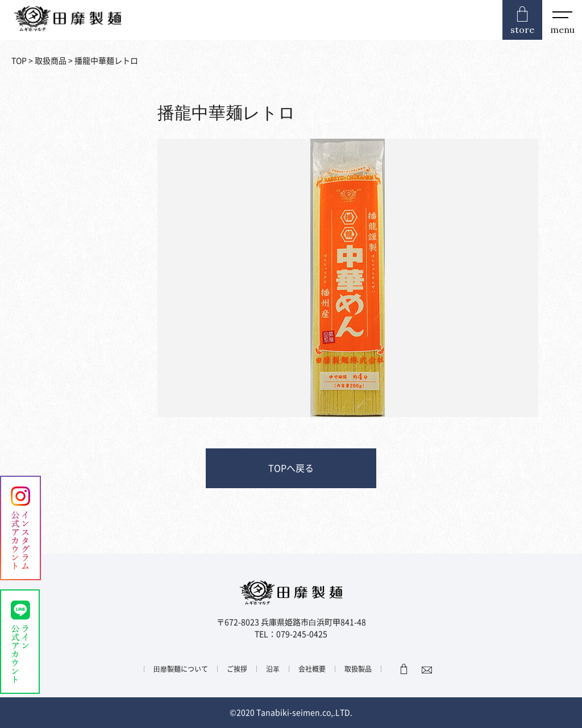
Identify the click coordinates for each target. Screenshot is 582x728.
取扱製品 (358, 669)
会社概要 (312, 669)
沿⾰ (273, 669)
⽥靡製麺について (181, 669)
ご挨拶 (237, 669)
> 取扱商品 (47, 61)
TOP (19, 61)
